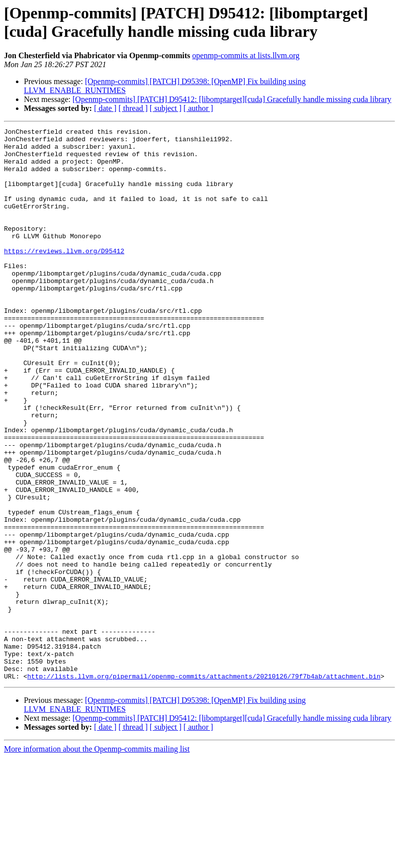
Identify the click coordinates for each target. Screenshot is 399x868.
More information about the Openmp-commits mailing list (97, 859)
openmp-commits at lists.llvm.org (246, 55)
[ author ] (199, 108)
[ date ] (105, 108)
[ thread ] (133, 108)
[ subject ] (166, 108)
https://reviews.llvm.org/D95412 (64, 276)
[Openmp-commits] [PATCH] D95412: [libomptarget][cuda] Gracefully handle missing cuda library (232, 99)
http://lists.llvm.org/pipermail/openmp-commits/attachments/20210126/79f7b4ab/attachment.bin (204, 786)
